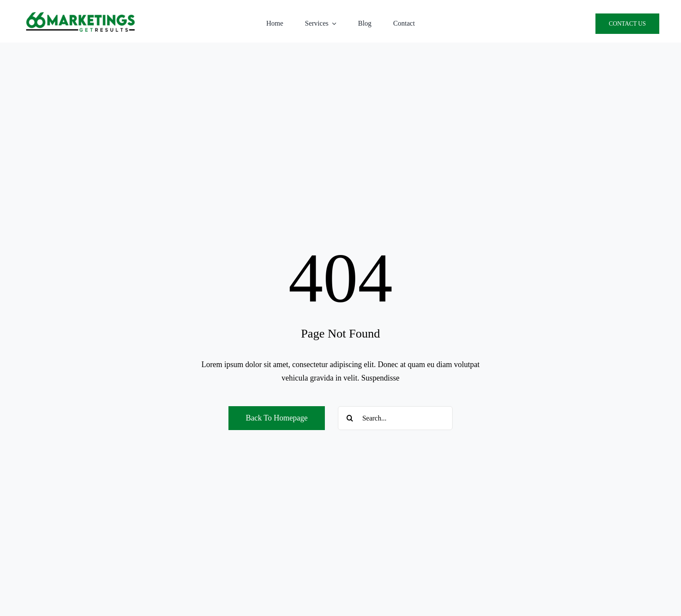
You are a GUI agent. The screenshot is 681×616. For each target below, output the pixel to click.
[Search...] (395, 418)
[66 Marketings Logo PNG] (80, 16)
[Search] (350, 418)
